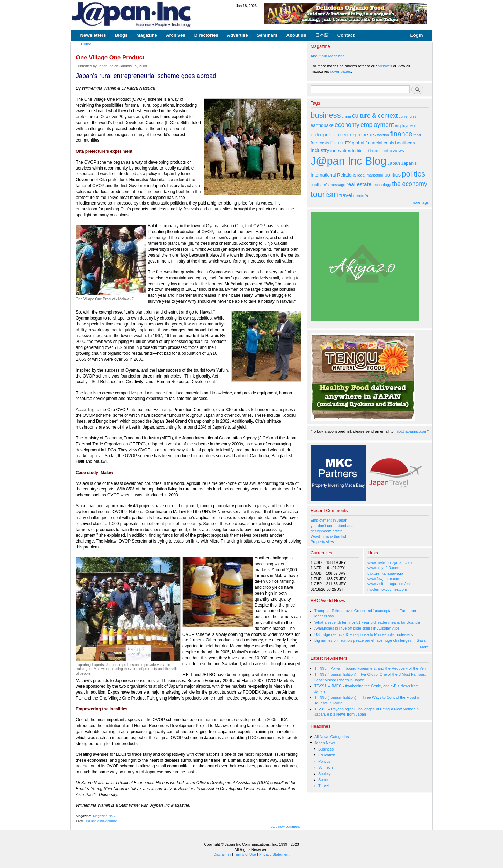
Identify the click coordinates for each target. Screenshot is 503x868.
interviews (394, 150)
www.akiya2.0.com (383, 568)
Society (325, 774)
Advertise (238, 35)
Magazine (147, 35)
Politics (324, 761)
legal (361, 175)
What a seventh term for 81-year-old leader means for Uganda (367, 622)
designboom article (327, 531)
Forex (337, 142)
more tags (420, 202)
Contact (346, 35)
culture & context (375, 116)
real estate (359, 184)
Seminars (267, 35)
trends (359, 196)
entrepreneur (326, 134)
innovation (341, 150)
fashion (383, 135)
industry (320, 150)
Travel (323, 786)
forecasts (320, 143)
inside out (361, 151)
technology (382, 185)
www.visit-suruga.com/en (389, 584)
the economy (409, 184)
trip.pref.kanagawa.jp (385, 573)
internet (376, 151)
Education (327, 755)
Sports (324, 780)
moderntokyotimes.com (387, 589)
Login (417, 35)
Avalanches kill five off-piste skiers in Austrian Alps (357, 628)
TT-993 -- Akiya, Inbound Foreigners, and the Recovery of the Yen (370, 668)
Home (86, 44)
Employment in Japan (329, 520)
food (417, 135)
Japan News (325, 743)
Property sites (322, 542)
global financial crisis (373, 143)
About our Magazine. (328, 56)
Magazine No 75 (105, 816)
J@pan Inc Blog (348, 161)
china (347, 116)
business (326, 115)
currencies (407, 116)
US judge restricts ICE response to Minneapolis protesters (363, 634)
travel (346, 195)
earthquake (322, 125)
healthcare (406, 143)
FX (348, 143)
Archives (176, 35)
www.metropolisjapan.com (390, 562)
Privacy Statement (274, 855)
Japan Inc (106, 66)
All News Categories (332, 737)
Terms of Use (245, 855)
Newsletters (93, 35)
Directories (206, 35)
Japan (394, 163)
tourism (324, 194)
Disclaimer (222, 855)
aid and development (101, 821)
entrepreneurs (359, 134)
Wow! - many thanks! (328, 536)
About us (296, 35)
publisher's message (328, 185)
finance (401, 134)
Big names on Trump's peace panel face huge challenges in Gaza (370, 640)
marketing (375, 175)
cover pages (341, 71)
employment (377, 125)
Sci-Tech (326, 767)
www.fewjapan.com (384, 579)
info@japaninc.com (411, 431)
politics (392, 175)
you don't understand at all (333, 526)
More (424, 647)
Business (326, 749)
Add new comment (286, 827)
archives (385, 66)
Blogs (121, 35)
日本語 (322, 35)
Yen (368, 196)
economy (347, 125)
